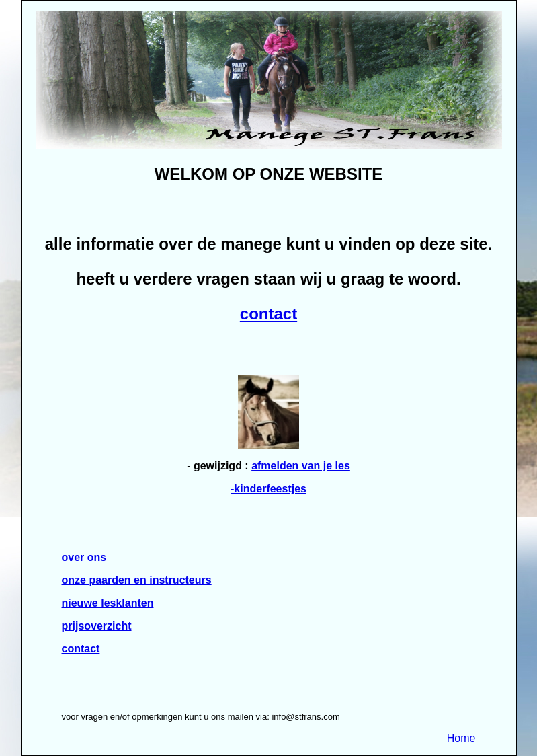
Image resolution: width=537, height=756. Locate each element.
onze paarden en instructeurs (137, 580)
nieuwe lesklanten (108, 603)
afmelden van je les (301, 466)
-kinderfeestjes (268, 489)
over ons (84, 557)
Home (461, 738)
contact (268, 314)
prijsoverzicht (97, 626)
